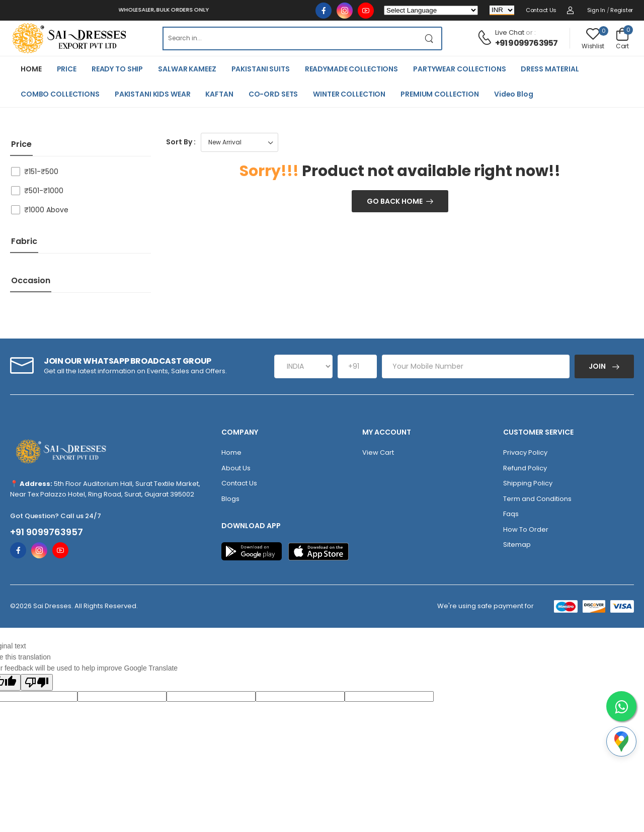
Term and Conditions (537, 499)
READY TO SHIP (117, 69)
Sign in (596, 10)
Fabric (24, 241)
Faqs (511, 514)
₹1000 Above (46, 210)
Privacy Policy (525, 452)
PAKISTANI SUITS (261, 69)
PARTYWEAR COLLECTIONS (459, 69)
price (21, 144)
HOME (31, 69)
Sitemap (517, 545)
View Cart (378, 452)
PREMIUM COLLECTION (440, 94)
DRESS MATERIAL (550, 69)
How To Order (526, 529)
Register (622, 10)
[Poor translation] (37, 682)
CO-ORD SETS (273, 94)
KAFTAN (219, 94)
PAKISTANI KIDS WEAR (153, 94)
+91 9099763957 (527, 43)
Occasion (31, 280)
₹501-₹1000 (44, 191)
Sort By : (181, 142)
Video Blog (514, 94)
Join (598, 366)
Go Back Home (395, 201)
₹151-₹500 (41, 172)
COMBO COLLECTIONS (60, 94)
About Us (236, 468)
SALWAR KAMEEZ (187, 69)
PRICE (67, 69)
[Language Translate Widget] (431, 10)
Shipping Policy (528, 483)
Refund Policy (525, 468)
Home (231, 452)
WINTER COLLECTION (349, 94)
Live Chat (510, 32)
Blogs (230, 499)
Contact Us (541, 10)
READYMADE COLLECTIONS (351, 69)
